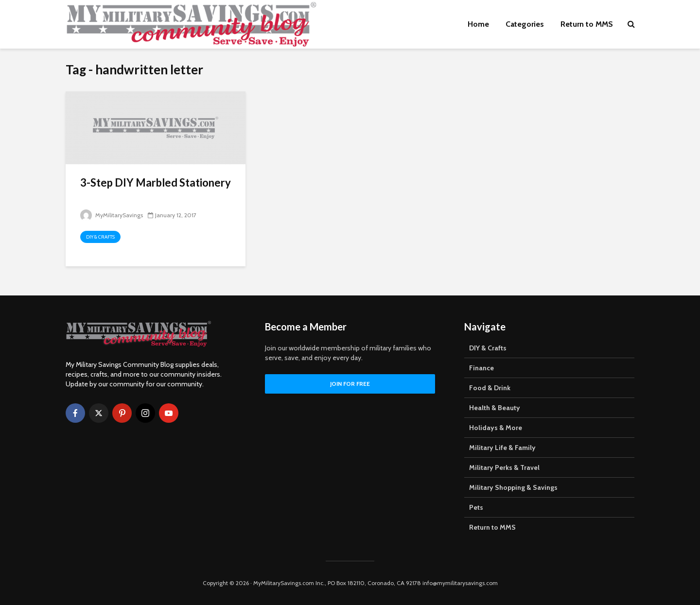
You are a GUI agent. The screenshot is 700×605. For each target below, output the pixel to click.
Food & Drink (490, 388)
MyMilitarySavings (112, 215)
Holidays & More (496, 428)
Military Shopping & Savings (513, 487)
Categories (525, 24)
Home (478, 24)
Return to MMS (587, 24)
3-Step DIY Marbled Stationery (156, 182)
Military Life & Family (502, 448)
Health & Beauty (495, 408)
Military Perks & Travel (504, 467)
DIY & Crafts (100, 237)
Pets (476, 507)
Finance (481, 368)
